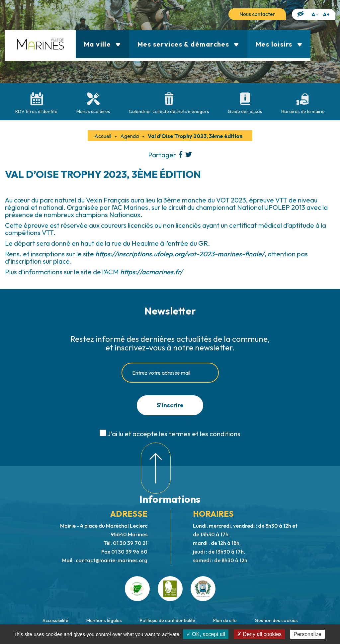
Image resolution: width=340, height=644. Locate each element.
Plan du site (225, 620)
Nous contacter (257, 14)
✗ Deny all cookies (259, 634)
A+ (326, 14)
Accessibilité (55, 620)
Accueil (103, 136)
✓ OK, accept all (206, 634)
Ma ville (102, 44)
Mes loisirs (279, 44)
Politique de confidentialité (168, 620)
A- (315, 14)
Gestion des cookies (276, 620)
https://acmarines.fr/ (151, 272)
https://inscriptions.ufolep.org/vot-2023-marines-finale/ (180, 254)
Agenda (129, 136)
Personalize (307, 634)
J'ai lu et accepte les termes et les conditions (174, 434)
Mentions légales (104, 620)
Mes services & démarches (188, 44)
